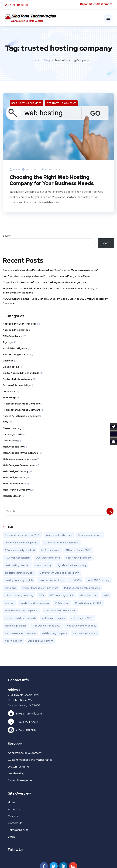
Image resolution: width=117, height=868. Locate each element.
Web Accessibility (13, 447)
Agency (7, 343)
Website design (12, 496)
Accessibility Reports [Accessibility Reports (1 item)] (90, 536)
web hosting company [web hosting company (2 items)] (54, 634)
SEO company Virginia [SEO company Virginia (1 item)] (62, 596)
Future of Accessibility (16, 386)
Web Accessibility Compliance (20, 453)
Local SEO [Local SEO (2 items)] (75, 581)
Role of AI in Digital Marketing (20, 416)
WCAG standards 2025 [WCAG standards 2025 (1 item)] (88, 603)
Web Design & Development (19, 466)
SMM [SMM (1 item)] (106, 596)
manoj (15, 170)
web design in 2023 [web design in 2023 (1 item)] (82, 619)
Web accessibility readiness (19, 459)
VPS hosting (10, 441)
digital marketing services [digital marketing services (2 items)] (19, 573)
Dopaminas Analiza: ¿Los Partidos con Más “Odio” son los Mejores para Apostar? (51, 270)
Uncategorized (12, 435)
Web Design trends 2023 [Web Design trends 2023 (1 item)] (47, 626)
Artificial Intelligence (15, 349)
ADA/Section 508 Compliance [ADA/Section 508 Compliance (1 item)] (61, 543)
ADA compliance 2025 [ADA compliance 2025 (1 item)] (78, 551)
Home (35, 61)
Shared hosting (12, 429)
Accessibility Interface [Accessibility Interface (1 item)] (59, 536)
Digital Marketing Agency (18, 380)
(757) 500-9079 (27, 731)
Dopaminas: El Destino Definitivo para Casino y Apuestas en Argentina (44, 283)
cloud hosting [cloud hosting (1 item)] (43, 566)
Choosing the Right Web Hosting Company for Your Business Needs (54, 181)
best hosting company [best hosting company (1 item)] (79, 558)
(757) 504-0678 (27, 722)
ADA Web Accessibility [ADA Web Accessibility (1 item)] (18, 558)
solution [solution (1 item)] (9, 603)
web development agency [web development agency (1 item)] (81, 626)
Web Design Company (16, 472)
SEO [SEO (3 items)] (41, 596)
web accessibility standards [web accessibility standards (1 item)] (20, 619)
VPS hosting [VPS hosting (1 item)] (62, 603)
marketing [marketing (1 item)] (10, 588)
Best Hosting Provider (26, 103)
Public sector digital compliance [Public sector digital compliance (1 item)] (82, 588)
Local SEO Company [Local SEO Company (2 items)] (98, 581)
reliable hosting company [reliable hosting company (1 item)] (19, 596)
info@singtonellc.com (29, 714)
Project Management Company (21, 404)
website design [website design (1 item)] (13, 641)
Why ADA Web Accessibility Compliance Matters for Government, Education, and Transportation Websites (51, 291)
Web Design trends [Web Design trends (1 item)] (16, 626)
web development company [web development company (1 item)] (20, 634)
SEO (5, 423)
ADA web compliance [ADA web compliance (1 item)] (48, 558)
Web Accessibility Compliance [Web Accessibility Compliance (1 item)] (22, 611)
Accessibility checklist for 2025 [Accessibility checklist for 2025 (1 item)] (23, 536)
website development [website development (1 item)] (41, 641)
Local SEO (9, 392)
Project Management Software (21, 410)
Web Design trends (14, 478)
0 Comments (51, 170)
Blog (47, 61)
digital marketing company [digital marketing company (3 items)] (72, 566)
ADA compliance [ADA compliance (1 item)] (50, 551)
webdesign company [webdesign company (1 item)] (53, 619)
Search (7, 236)
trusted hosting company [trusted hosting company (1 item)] (35, 603)
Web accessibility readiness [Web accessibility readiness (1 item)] (60, 611)
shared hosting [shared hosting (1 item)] (89, 596)
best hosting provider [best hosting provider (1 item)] (17, 566)
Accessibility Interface (16, 330)
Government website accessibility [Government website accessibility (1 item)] (59, 573)
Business (8, 361)
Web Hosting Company (61, 103)
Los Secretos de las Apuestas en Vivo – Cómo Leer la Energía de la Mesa (46, 277)
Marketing (9, 398)
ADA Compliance (12, 337)
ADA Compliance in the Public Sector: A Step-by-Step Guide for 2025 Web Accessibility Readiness (55, 301)
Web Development (14, 484)
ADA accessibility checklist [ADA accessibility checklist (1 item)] (20, 551)
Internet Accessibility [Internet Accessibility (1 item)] (51, 581)
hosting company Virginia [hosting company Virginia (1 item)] (19, 581)
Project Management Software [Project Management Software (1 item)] (40, 588)
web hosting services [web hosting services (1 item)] (85, 634)
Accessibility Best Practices (20, 324)
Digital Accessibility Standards (21, 373)
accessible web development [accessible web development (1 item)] (21, 543)
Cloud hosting (11, 367)
